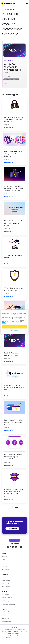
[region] (14, 322)
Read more (8, 83)
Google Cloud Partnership (9, 604)
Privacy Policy (15, 627)
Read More (9, 128)
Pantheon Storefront (7, 569)
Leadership (5, 563)
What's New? (5, 612)
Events (4, 615)
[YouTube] (16, 547)
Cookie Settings (15, 331)
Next (18, 507)
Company (4, 556)
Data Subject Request (10, 629)
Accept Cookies (14, 327)
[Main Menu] (27, 3)
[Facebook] (8, 547)
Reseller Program (6, 601)
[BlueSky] (21, 547)
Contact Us (14, 540)
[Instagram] (18, 547)
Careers (4, 560)
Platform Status (6, 618)
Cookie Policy (21, 629)
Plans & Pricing (6, 587)
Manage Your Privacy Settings (10, 631)
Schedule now (12, 529)
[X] (11, 547)
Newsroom (5, 566)
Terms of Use (24, 631)
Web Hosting (5, 583)
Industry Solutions (7, 580)
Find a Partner (5, 594)
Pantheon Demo (6, 622)
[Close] (26, 312)
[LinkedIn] (13, 547)
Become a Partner (7, 598)
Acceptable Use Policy (14, 634)
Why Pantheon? (6, 577)
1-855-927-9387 (14, 544)
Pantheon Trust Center (14, 636)
